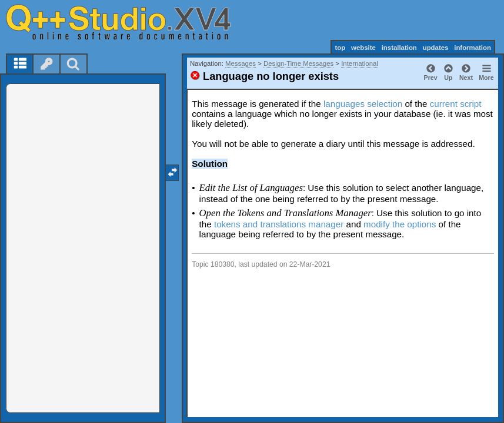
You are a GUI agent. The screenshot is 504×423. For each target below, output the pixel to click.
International (360, 63)
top (340, 48)
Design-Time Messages (298, 63)
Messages (241, 63)
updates (436, 48)
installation (399, 48)
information (473, 48)
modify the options (400, 224)
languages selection (363, 104)
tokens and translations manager (279, 224)
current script (456, 104)
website (363, 48)
